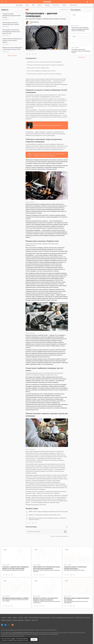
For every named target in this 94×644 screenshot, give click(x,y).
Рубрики (9, 618)
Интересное (28, 620)
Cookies (26, 618)
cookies (13, 639)
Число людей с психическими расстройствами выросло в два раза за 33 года (11, 32)
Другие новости (12, 56)
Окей (34, 639)
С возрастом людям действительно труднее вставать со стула (12, 16)
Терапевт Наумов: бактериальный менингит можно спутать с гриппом (12, 40)
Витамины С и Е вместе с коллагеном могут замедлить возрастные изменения (46, 599)
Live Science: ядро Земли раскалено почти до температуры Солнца (81, 51)
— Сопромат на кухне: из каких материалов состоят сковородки (44, 62)
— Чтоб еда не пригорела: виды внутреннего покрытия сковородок (45, 65)
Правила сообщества (6, 620)
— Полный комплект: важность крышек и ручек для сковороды (43, 74)
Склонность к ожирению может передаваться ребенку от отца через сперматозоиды (16, 568)
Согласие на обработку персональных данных (62, 618)
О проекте (4, 618)
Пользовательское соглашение (82, 618)
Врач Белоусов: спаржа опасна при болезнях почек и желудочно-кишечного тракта (48, 519)
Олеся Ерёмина (34, 22)
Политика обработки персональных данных (39, 618)
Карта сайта (35, 620)
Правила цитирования (18, 620)
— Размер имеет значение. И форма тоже (37, 68)
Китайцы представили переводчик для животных (48, 125)
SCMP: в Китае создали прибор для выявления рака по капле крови (48, 512)
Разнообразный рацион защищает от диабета (15, 598)
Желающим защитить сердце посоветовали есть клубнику (77, 599)
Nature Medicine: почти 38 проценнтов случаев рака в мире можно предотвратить (46, 568)
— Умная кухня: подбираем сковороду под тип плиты (40, 71)
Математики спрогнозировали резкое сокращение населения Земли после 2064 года (80, 29)
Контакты (21, 618)
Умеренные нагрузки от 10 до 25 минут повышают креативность (75, 568)
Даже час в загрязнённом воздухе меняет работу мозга (45, 515)
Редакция (15, 618)
